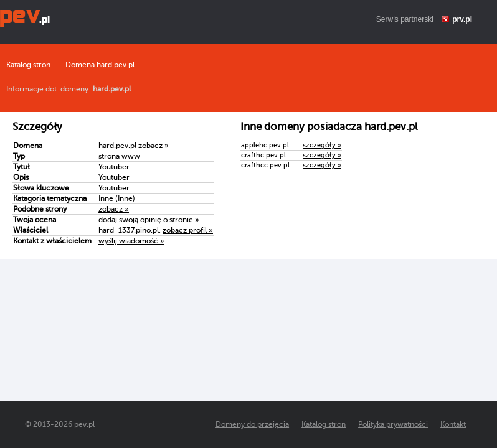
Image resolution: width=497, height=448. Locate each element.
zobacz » (154, 146)
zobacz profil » (188, 230)
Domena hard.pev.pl (100, 65)
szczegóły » (322, 145)
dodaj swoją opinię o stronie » (149, 220)
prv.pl (462, 19)
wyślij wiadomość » (131, 241)
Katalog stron (28, 65)
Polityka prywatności (393, 424)
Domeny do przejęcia (252, 424)
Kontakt (453, 424)
